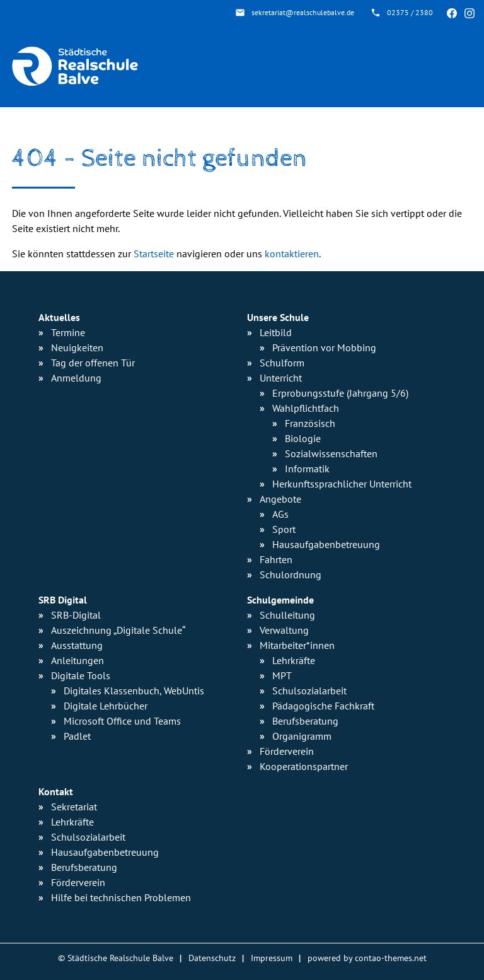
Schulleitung (287, 615)
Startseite (154, 254)
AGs (280, 514)
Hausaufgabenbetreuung (105, 852)
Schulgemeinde (280, 600)
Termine (68, 332)
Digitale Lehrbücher (106, 706)
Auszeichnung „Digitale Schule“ (118, 630)
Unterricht (281, 378)
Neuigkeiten (77, 347)
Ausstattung (77, 645)
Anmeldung (76, 378)
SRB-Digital (76, 615)
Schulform (282, 363)
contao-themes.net (391, 958)
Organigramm (302, 736)
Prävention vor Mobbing (324, 347)
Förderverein (287, 751)
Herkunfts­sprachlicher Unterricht (342, 484)
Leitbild (276, 332)
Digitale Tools (81, 675)
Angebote (280, 499)
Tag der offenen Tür (93, 363)
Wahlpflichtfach (306, 408)
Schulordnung (291, 575)
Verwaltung (284, 630)
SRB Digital (63, 600)
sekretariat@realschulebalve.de (303, 12)
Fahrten (276, 559)
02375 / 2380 (410, 12)
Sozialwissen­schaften (331, 453)
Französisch (310, 423)
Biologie (303, 438)
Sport (284, 529)
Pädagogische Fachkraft (323, 706)
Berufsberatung (305, 721)
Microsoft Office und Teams (122, 721)
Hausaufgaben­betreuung (326, 544)
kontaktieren (292, 254)
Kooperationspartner (304, 766)
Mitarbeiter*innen (297, 645)
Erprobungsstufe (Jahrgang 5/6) (340, 393)
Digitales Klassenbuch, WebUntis (134, 691)
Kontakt (56, 791)
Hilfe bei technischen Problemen (121, 897)
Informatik (307, 469)
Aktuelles (59, 317)
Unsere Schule (278, 317)
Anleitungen (78, 660)
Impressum (272, 958)
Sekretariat (74, 807)
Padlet (77, 736)
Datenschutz (212, 958)
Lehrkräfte (294, 660)
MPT (282, 675)
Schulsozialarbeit (309, 691)
